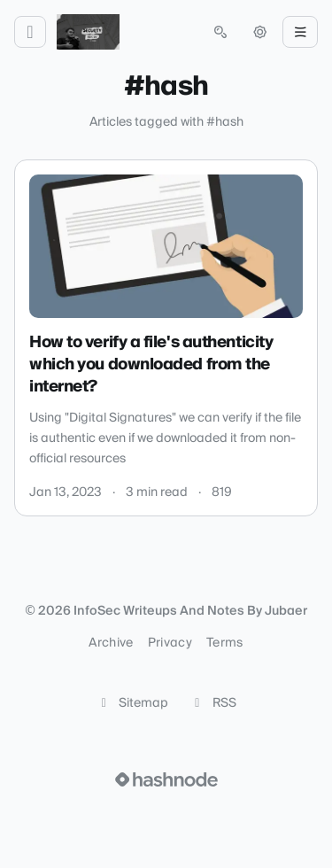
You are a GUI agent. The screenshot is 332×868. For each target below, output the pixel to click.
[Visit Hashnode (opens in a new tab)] (166, 779)
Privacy (170, 643)
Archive (111, 643)
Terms (225, 643)
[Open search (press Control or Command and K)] (220, 32)
